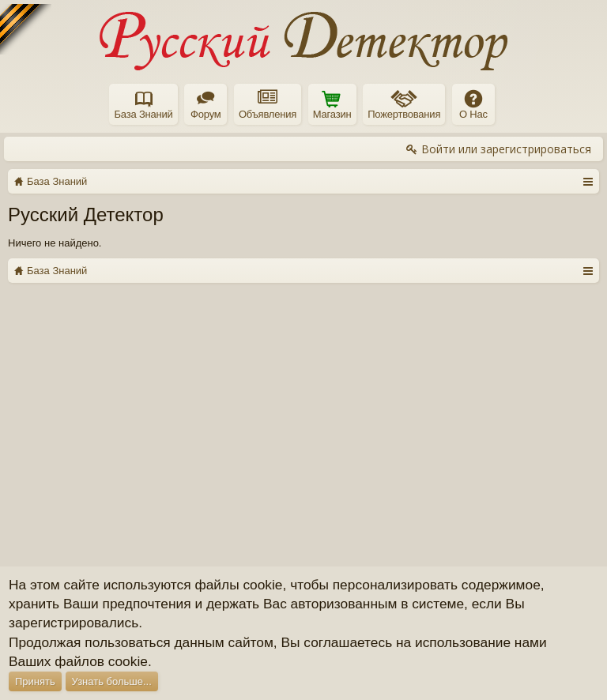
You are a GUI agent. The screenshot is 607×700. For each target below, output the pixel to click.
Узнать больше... (112, 681)
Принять (35, 681)
